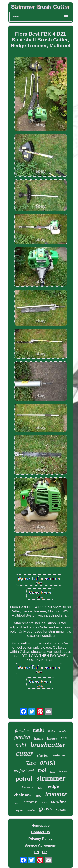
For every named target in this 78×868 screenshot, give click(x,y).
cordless (59, 801)
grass (45, 808)
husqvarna (28, 787)
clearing (43, 755)
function (22, 731)
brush (48, 762)
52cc (30, 763)
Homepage (40, 825)
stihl (21, 745)
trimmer (56, 794)
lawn (44, 802)
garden (22, 737)
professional (24, 771)
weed (52, 731)
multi (38, 730)
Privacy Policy (40, 839)
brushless (31, 802)
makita (31, 810)
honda (63, 731)
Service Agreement (40, 845)
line (64, 738)
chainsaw (23, 795)
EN (37, 852)
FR (44, 852)
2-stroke (59, 755)
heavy (17, 803)
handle (39, 738)
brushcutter (48, 745)
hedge (53, 786)
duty (40, 788)
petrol (24, 778)
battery (63, 771)
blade (53, 772)
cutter (24, 753)
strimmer (51, 778)
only (38, 796)
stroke (61, 809)
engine (19, 810)
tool (42, 770)
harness (52, 739)
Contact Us (41, 832)
